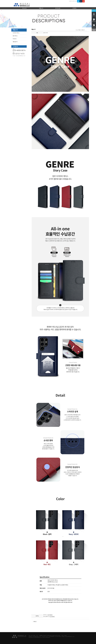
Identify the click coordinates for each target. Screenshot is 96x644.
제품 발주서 (15, 42)
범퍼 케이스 (15, 36)
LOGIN (73, 1)
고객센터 (74, 8)
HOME (70, 1)
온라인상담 (58, 8)
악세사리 (15, 39)
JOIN (76, 1)
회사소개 (24, 8)
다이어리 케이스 (16, 33)
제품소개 (41, 8)
